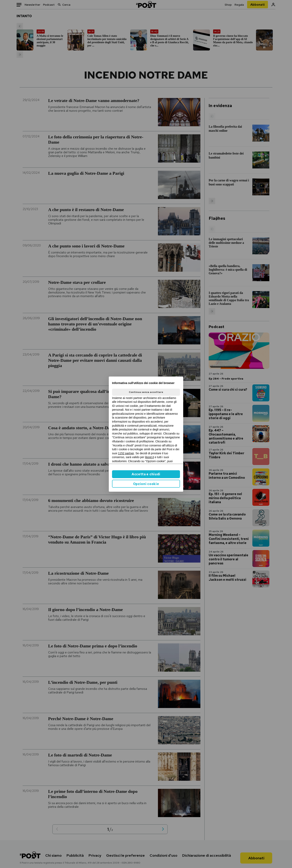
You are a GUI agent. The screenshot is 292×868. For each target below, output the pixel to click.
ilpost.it (149, 457)
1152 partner (126, 453)
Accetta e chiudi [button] (146, 474)
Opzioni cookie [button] (146, 484)
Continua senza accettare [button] (146, 392)
